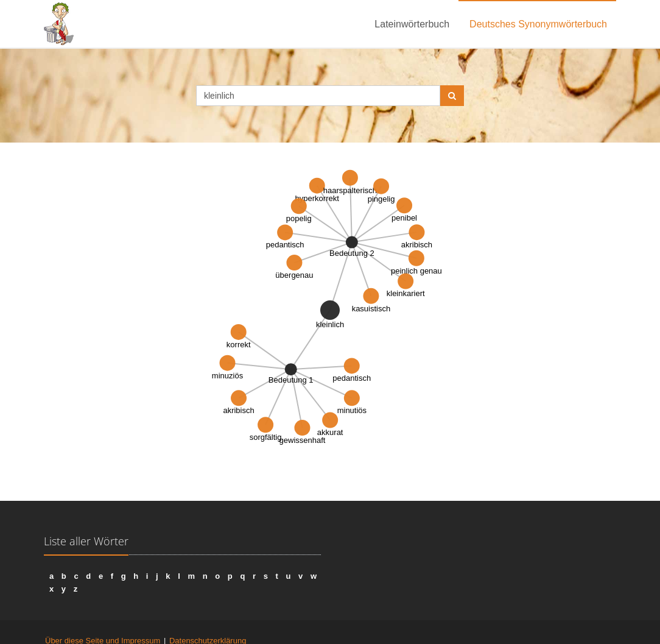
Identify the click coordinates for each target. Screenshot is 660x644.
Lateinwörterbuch (412, 24)
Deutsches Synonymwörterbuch (538, 24)
